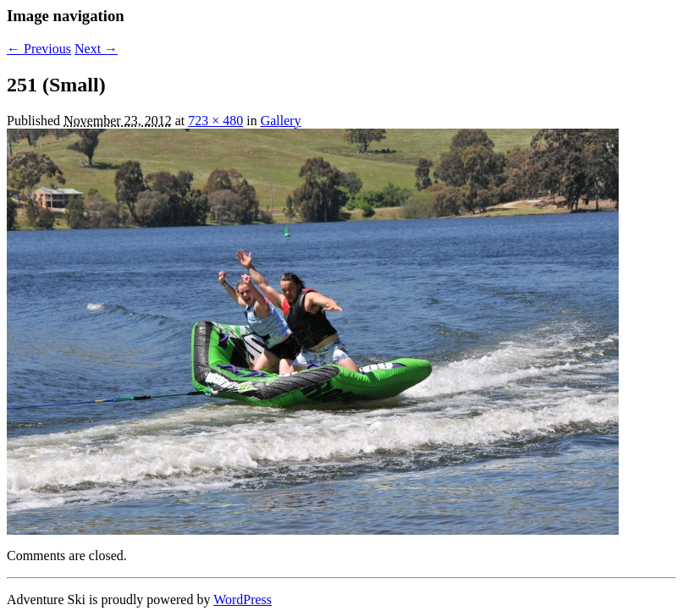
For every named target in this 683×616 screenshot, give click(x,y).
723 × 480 (215, 121)
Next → (96, 49)
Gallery (281, 121)
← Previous (39, 49)
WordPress (242, 599)
